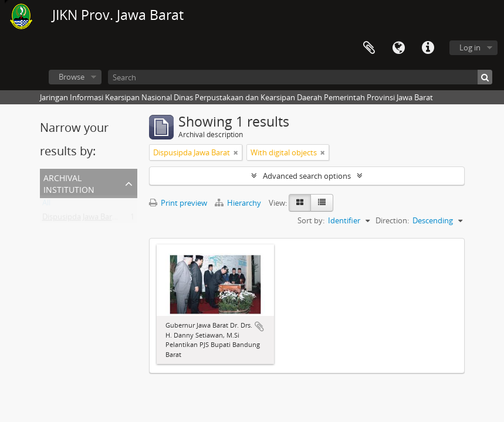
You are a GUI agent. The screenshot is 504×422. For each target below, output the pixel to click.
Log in (470, 47)
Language (398, 48)
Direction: (392, 220)
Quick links (428, 48)
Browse (72, 77)
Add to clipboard (259, 326)
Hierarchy (239, 203)
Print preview (178, 203)
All (46, 205)
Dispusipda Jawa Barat (81, 219)
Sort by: (311, 220)
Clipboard (369, 48)
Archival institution (69, 183)
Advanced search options (307, 176)
